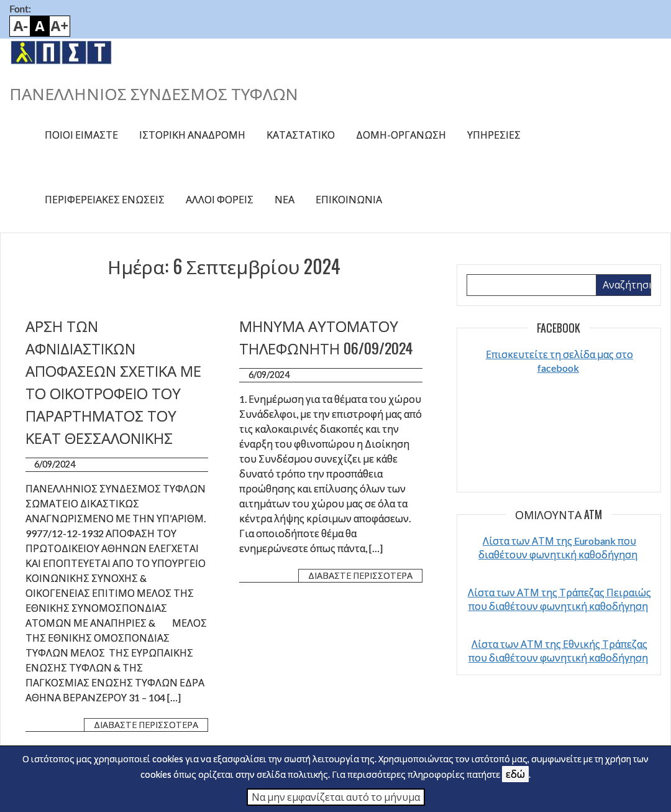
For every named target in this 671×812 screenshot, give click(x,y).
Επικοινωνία (349, 199)
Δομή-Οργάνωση (401, 135)
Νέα (285, 199)
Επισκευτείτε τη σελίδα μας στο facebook (559, 361)
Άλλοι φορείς (220, 199)
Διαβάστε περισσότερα (146, 725)
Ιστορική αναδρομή (192, 135)
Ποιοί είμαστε (81, 135)
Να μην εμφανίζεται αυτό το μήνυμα (336, 797)
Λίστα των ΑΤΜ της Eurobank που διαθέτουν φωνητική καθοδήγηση (558, 547)
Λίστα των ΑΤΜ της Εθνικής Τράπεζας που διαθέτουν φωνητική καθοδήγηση (558, 651)
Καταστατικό (301, 135)
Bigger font (60, 26)
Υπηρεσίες (494, 135)
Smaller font (20, 26)
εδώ (515, 774)
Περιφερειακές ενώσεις (105, 199)
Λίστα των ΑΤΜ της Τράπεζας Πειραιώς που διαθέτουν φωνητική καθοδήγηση (559, 599)
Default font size (40, 26)
